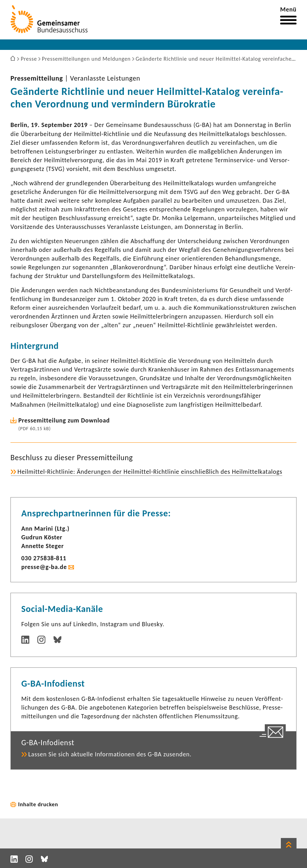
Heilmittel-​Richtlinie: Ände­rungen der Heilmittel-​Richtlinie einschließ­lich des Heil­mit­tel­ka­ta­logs (150, 472)
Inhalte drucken (38, 804)
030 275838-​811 (44, 558)
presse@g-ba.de (44, 567)
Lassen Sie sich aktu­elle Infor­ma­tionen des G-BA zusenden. (110, 754)
